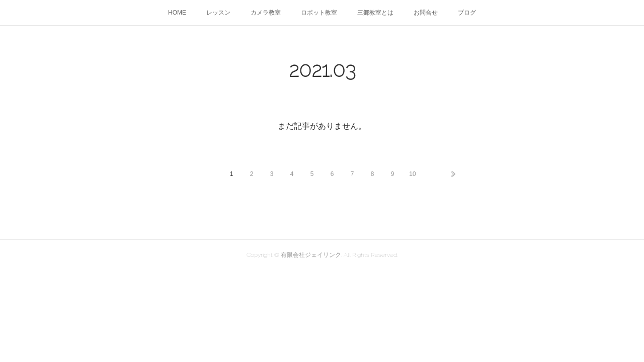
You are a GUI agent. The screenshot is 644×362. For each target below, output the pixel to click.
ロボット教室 (319, 13)
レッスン (218, 13)
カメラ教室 (266, 13)
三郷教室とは (375, 13)
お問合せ (426, 13)
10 (412, 174)
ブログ (467, 13)
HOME (177, 13)
